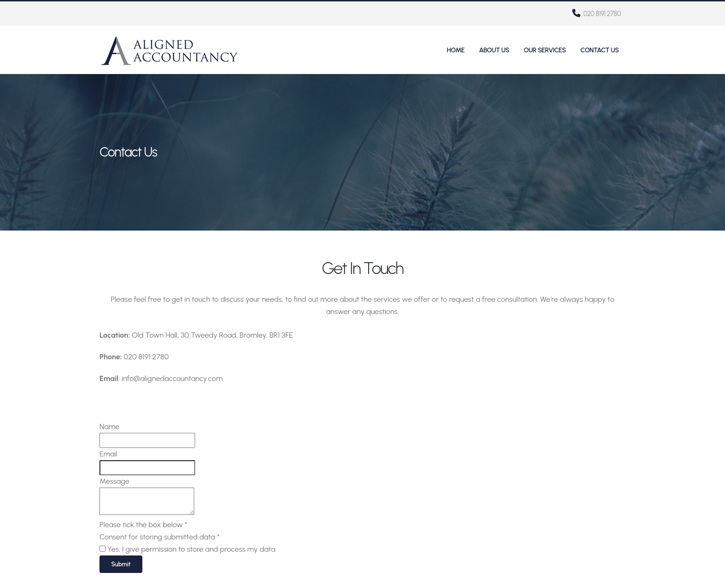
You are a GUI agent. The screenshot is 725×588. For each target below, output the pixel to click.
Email (108, 454)
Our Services (545, 50)
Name (109, 427)
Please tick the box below (143, 525)
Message (114, 481)
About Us (494, 50)
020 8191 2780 (597, 14)
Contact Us (599, 50)
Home (456, 50)
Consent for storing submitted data (160, 537)
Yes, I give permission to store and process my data (191, 549)
